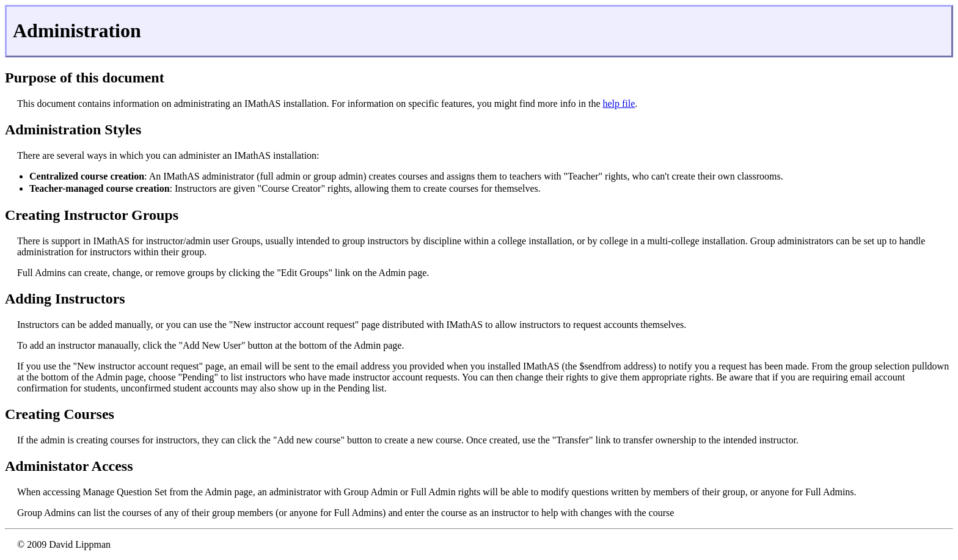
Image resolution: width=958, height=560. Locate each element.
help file (619, 104)
